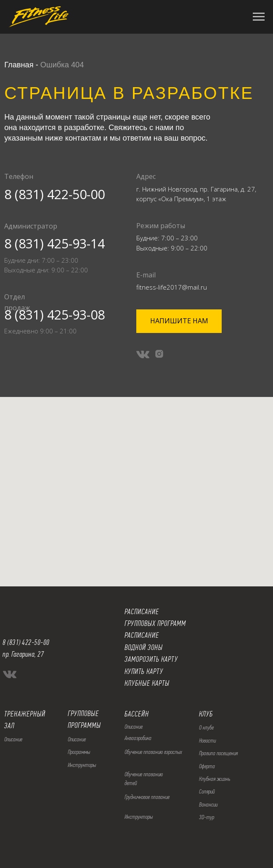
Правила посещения (218, 753)
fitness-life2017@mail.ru (172, 287)
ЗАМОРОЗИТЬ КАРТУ (151, 659)
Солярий (207, 791)
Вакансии (208, 804)
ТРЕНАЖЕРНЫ (23, 714)
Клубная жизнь (215, 779)
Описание (77, 739)
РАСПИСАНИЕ (142, 635)
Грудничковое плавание (147, 797)
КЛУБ (206, 714)
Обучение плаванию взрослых (153, 752)
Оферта (207, 766)
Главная (19, 65)
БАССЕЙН (137, 714)
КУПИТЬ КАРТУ (144, 671)
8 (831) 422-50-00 (54, 194)
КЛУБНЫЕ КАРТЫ (147, 683)
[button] (179, 321)
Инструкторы (82, 765)
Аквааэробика (138, 738)
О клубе (206, 727)
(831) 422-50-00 (28, 642)
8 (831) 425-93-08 (54, 314)
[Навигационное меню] (259, 17)
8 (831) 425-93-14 (54, 243)
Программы (79, 752)
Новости (207, 740)
